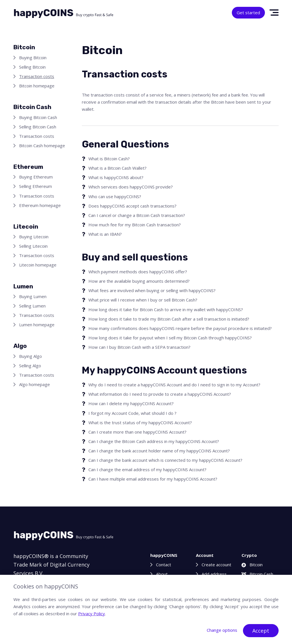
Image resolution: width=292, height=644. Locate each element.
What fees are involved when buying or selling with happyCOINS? (152, 290)
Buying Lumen (33, 296)
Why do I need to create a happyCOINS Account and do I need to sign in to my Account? (174, 385)
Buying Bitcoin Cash (38, 117)
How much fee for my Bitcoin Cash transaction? (135, 225)
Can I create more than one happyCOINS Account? (137, 432)
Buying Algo (31, 356)
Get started (248, 13)
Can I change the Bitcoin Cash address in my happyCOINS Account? (154, 441)
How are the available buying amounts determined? (139, 281)
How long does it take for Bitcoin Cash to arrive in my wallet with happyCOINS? (166, 309)
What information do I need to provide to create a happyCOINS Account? (160, 394)
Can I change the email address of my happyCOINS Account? (147, 469)
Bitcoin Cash (257, 574)
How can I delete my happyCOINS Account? (131, 403)
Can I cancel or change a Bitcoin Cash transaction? (137, 215)
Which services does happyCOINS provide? (131, 187)
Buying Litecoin (34, 237)
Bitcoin (252, 565)
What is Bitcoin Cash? (109, 159)
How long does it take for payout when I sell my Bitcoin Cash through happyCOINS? (170, 338)
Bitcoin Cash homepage (42, 145)
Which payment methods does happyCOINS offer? (138, 272)
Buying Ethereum (36, 177)
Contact (164, 565)
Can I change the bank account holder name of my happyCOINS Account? (159, 451)
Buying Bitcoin (33, 58)
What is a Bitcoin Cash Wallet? (117, 168)
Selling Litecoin (33, 246)
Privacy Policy (92, 614)
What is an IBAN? (105, 234)
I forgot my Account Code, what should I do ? (132, 413)
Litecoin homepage (38, 265)
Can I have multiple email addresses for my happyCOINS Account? (153, 479)
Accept (261, 631)
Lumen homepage (37, 325)
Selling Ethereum (36, 186)
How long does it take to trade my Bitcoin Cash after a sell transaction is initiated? (169, 319)
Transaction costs (37, 76)
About (162, 574)
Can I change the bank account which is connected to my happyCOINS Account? (165, 460)
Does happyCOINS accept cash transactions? (132, 206)
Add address (214, 574)
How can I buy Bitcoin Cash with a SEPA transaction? (139, 347)
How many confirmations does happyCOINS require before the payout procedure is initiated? (180, 328)
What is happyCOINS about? (116, 177)
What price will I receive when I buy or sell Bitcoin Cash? (143, 300)
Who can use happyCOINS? (115, 196)
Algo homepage (35, 384)
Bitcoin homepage (37, 86)
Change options (222, 630)
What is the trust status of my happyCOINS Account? (140, 423)
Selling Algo (30, 366)
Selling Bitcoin (32, 67)
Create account (216, 565)
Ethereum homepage (40, 205)
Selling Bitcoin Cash (38, 127)
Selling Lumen (32, 306)
